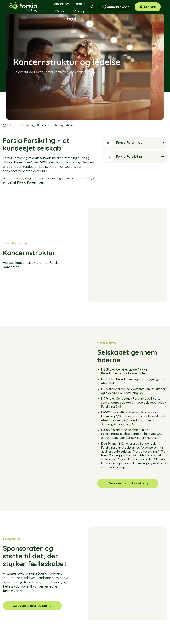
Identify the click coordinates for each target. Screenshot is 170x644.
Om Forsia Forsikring (22, 125)
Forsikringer (61, 4)
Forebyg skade (71, 19)
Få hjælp (79, 11)
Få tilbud (61, 11)
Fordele (80, 4)
